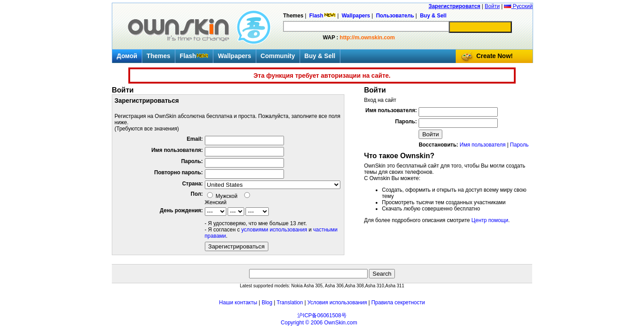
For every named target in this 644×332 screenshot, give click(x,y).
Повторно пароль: (179, 172)
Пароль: (192, 161)
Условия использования (337, 303)
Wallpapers (234, 56)
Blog (267, 303)
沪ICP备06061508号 (322, 315)
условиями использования (274, 230)
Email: (195, 139)
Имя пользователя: (177, 150)
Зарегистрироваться (237, 246)
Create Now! (495, 56)
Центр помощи (490, 220)
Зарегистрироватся (454, 6)
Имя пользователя (483, 145)
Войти (492, 6)
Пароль (519, 145)
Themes (159, 56)
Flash (194, 56)
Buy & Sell (320, 56)
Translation (290, 303)
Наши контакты (238, 303)
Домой (127, 56)
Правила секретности (398, 303)
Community (278, 56)
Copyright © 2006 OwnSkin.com (319, 323)
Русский (518, 6)
